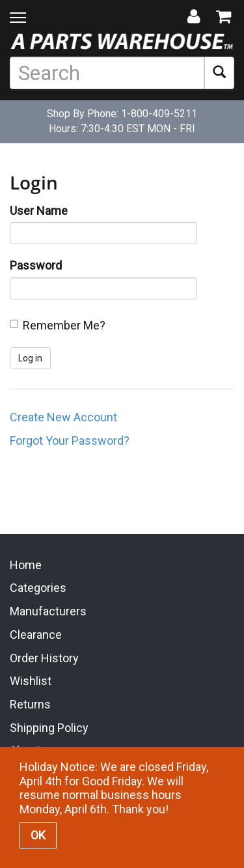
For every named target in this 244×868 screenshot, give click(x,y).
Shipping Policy (49, 726)
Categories (38, 586)
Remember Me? (64, 325)
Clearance (36, 633)
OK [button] (38, 835)
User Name (39, 211)
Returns (30, 702)
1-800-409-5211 (159, 114)
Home (26, 563)
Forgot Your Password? (70, 441)
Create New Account (63, 417)
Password (36, 265)
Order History (44, 656)
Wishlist (31, 679)
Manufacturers (48, 610)
